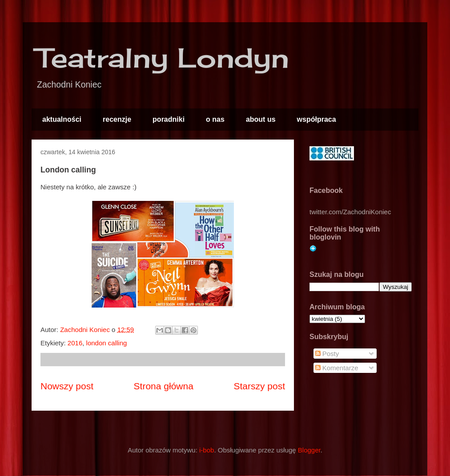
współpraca (317, 119)
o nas (215, 119)
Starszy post (259, 386)
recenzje (117, 119)
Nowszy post (67, 386)
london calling (107, 343)
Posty (327, 354)
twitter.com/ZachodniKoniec (350, 212)
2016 (75, 343)
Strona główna (164, 386)
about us (261, 119)
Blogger (309, 450)
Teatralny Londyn (163, 58)
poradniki (169, 119)
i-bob (207, 450)
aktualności (62, 119)
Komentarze (337, 368)
